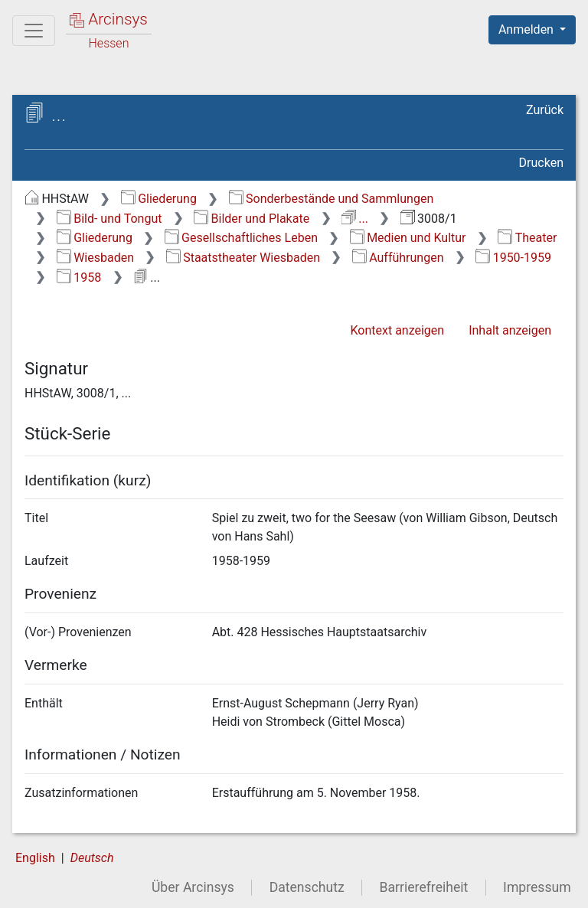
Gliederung (159, 199)
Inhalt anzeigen (510, 330)
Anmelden (528, 29)
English (35, 858)
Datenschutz (307, 887)
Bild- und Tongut (109, 219)
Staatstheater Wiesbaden (243, 258)
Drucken (541, 163)
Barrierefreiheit (424, 887)
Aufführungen (398, 258)
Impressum (537, 887)
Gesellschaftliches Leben (241, 238)
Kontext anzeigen (397, 330)
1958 (79, 278)
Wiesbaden (95, 258)
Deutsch (92, 858)
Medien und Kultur (408, 238)
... (355, 219)
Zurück (545, 110)
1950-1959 (513, 258)
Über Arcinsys (193, 887)
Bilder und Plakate (252, 219)
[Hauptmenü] (34, 31)
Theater (527, 238)
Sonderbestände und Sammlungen (332, 199)
